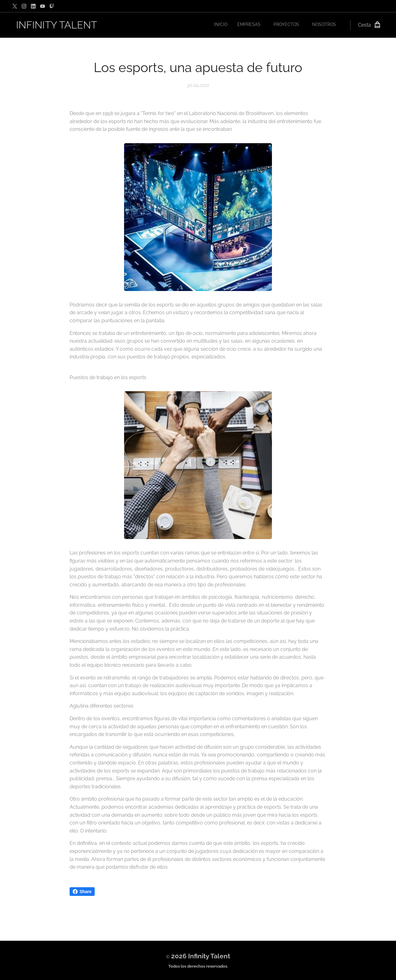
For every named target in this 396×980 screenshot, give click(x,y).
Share (82, 892)
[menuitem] (302, 25)
